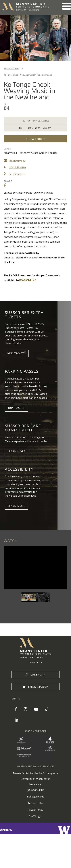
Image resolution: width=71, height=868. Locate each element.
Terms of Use (36, 803)
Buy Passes (16, 408)
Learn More (16, 506)
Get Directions (17, 174)
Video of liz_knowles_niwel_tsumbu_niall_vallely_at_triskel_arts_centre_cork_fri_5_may (35, 567)
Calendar (38, 675)
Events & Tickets (11, 68)
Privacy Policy (35, 810)
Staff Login (35, 816)
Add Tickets (17, 353)
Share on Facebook (5, 186)
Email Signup (38, 687)
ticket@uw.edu (17, 161)
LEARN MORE (16, 451)
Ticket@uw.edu (35, 797)
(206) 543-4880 (17, 167)
